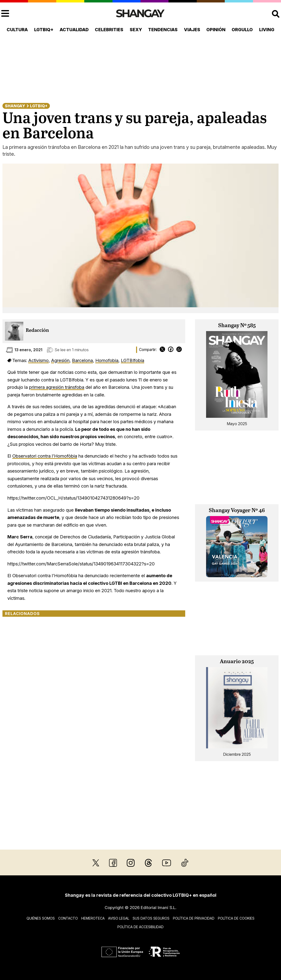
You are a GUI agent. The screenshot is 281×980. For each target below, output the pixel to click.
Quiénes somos (41, 918)
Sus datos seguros (151, 918)
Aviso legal (119, 918)
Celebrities (109, 30)
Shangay (15, 106)
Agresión (60, 360)
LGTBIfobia (133, 360)
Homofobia (107, 360)
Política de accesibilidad (140, 927)
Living (267, 30)
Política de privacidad (194, 918)
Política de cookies (236, 918)
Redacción (37, 330)
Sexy (136, 30)
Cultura (17, 30)
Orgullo (242, 30)
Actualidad (74, 30)
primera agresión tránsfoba (57, 387)
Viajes (192, 30)
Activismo (38, 360)
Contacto (68, 918)
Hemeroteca (93, 918)
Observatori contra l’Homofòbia (45, 456)
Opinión (216, 30)
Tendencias (163, 30)
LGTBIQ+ (44, 30)
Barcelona (82, 360)
